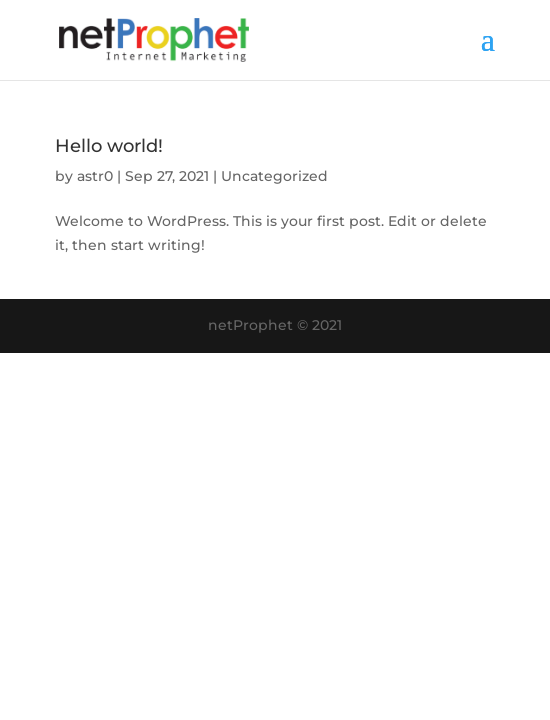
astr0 (95, 176)
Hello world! (109, 146)
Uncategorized (274, 176)
